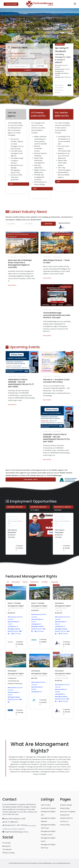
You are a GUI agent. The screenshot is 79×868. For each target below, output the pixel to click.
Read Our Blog (8, 853)
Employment (65, 815)
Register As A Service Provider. (63, 507)
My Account (11, 4)
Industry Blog (65, 808)
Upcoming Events (23, 347)
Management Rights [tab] (18, 53)
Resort (25, 582)
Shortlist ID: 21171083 (67, 644)
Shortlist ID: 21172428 (20, 712)
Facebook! (7, 849)
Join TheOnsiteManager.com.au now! (20, 184)
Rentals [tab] (13, 59)
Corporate (54, 582)
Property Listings (66, 805)
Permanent (16, 582)
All (8, 582)
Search (28, 70)
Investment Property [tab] (29, 59)
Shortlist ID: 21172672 (43, 702)
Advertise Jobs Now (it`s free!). (38, 507)
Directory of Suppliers (68, 812)
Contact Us (64, 821)
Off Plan (45, 582)
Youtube (6, 843)
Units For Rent (46, 805)
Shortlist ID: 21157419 (67, 712)
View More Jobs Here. (15, 507)
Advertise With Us (66, 818)
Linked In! (7, 846)
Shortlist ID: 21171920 (19, 548)
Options (40, 66)
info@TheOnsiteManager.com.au (16, 832)
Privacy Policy (65, 825)
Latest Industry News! (26, 212)
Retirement (35, 582)
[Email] (31, 224)
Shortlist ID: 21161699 (43, 642)
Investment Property (48, 808)
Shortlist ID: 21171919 (67, 548)
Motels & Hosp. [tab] (36, 53)
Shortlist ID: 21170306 (20, 644)
